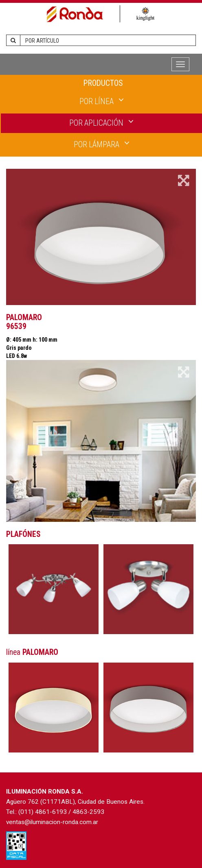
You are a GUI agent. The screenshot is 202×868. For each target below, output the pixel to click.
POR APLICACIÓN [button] (101, 122)
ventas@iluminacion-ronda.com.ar (52, 822)
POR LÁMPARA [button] (102, 144)
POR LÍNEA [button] (102, 101)
